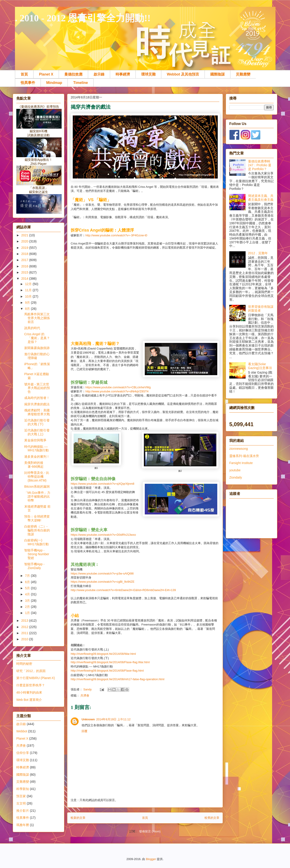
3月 (28, 601)
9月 (28, 303)
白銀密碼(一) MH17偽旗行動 (36, 542)
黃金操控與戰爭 (35, 440)
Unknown (88, 719)
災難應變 (243, 74)
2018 (25, 254)
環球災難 (148, 74)
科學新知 (23, 789)
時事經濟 (123, 74)
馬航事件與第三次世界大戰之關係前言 (37, 318)
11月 (29, 290)
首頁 (24, 74)
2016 (25, 266)
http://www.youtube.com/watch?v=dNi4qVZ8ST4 (117, 391)
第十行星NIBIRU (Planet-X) (36, 678)
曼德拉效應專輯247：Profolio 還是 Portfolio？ (260, 165)
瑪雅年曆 (23, 825)
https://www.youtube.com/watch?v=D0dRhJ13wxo (103, 535)
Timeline (81, 83)
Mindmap (54, 83)
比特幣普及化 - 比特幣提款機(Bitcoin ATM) (37, 477)
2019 (25, 248)
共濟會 (85, 696)
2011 (25, 633)
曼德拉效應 (73, 74)
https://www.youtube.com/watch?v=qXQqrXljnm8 (103, 484)
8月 (28, 309)
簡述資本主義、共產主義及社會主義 (261, 198)
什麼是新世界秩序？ (31, 685)
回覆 (85, 731)
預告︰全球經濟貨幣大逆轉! (37, 518)
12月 (29, 284)
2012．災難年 (258, 253)
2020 (25, 241)
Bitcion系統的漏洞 (37, 487)
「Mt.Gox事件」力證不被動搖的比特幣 (37, 496)
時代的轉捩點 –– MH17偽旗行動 (36, 449)
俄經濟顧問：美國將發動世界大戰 (37, 412)
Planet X (46, 74)
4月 (28, 594)
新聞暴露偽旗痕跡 (37, 348)
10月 (29, 296)
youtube (235, 470)
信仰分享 (23, 753)
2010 (25, 639)
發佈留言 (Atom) (150, 831)
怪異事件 (28, 83)
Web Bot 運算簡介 (29, 700)
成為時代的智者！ (37, 398)
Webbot (22, 731)
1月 (28, 613)
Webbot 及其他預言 (183, 74)
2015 (25, 272)
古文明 (21, 803)
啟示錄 (99, 74)
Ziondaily (236, 477)
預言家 (21, 796)
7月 (28, 576)
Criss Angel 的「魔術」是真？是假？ (37, 338)
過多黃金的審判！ (37, 457)
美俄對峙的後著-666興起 (34, 465)
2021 (25, 235)
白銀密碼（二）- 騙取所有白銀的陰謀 (37, 530)
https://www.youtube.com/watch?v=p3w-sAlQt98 (102, 573)
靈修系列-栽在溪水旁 (244, 456)
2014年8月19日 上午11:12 (114, 719)
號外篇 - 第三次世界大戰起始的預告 (37, 388)
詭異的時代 (32, 328)
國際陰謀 (217, 74)
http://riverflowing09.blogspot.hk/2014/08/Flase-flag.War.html (110, 662)
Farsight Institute (241, 463)
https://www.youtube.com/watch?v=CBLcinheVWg (118, 387)
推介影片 (23, 811)
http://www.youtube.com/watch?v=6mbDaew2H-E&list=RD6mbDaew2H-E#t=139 (123, 590)
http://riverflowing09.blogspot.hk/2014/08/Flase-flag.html (107, 671)
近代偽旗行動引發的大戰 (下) (37, 422)
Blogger (151, 859)
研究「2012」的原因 (31, 671)
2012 (25, 627)
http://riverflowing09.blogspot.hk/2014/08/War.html (103, 654)
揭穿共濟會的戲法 (37, 404)
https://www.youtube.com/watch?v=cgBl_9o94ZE (103, 582)
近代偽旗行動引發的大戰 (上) (37, 432)
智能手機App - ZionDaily (34, 566)
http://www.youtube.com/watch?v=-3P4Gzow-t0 (116, 235)
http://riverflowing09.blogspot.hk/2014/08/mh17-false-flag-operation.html (117, 679)
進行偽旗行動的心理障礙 (37, 356)
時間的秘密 (24, 664)
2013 (25, 621)
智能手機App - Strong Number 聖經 (37, 554)
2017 (25, 260)
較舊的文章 (212, 818)
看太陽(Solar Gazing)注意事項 (260, 366)
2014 (25, 279)
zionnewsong (239, 449)
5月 (28, 588)
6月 (28, 582)
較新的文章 (78, 818)
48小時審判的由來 (29, 692)
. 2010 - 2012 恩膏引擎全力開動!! (83, 18)
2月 (28, 607)
